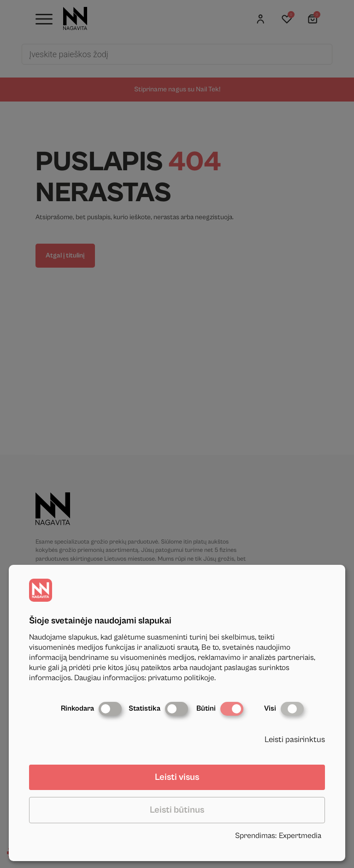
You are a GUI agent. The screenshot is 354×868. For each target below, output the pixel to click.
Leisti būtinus (177, 810)
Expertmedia (300, 836)
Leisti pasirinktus (295, 739)
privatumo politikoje (181, 678)
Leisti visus (177, 777)
